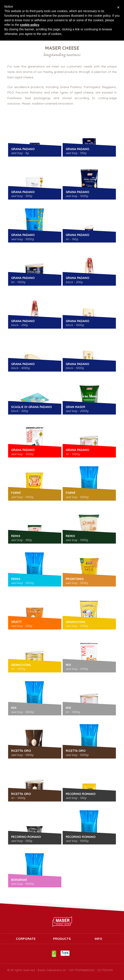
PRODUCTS (62, 939)
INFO (98, 939)
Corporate (26, 939)
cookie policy (30, 25)
